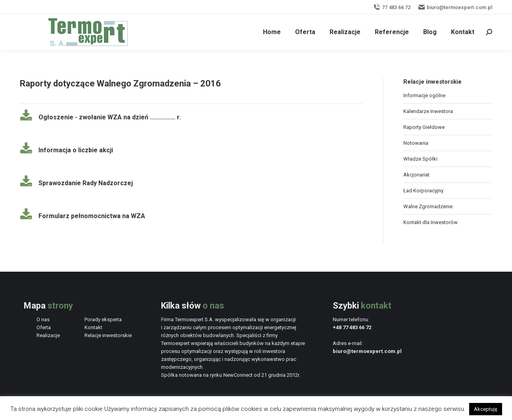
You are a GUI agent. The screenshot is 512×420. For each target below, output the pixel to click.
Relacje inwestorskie (108, 335)
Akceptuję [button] (486, 409)
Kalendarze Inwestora (428, 111)
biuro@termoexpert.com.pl (455, 7)
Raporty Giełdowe (424, 127)
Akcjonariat (416, 175)
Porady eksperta (103, 319)
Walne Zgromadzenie (428, 206)
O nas (43, 319)
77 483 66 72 (392, 7)
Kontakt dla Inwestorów (431, 222)
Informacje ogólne (424, 95)
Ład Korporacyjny (423, 191)
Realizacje (48, 335)
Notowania (416, 143)
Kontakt (93, 327)
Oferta (44, 327)
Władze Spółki (420, 159)
